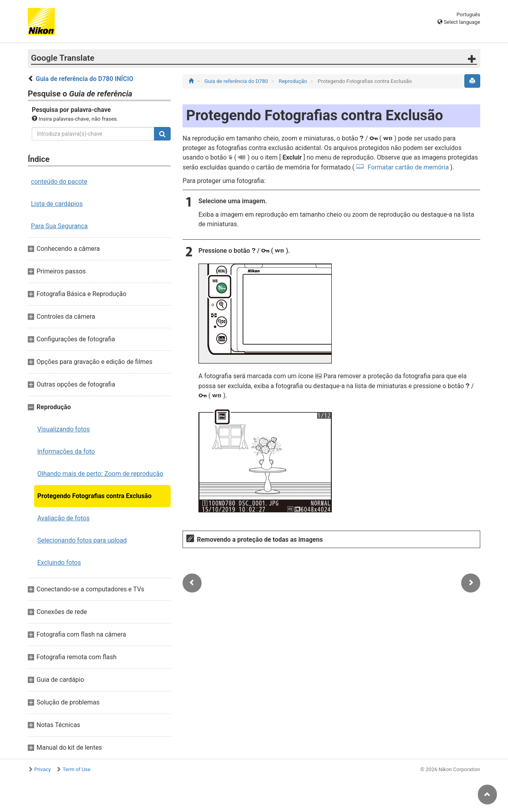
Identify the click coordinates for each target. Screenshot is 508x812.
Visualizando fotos (63, 429)
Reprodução (293, 81)
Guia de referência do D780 (237, 81)
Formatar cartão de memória (408, 167)
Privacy (42, 769)
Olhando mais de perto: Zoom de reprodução (100, 474)
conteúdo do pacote (59, 182)
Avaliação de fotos (63, 518)
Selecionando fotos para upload (82, 540)
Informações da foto (66, 451)
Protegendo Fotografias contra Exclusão (94, 496)
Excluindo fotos (59, 563)
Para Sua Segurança (59, 226)
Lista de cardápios (57, 204)
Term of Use (77, 769)
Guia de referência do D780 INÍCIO (85, 79)
